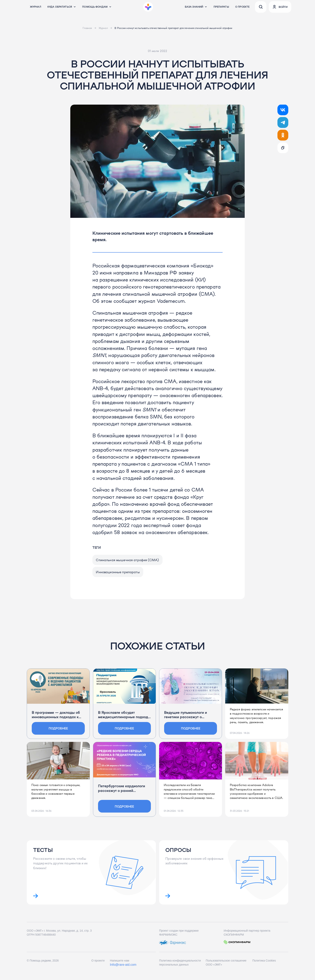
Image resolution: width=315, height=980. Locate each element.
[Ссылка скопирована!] (283, 148)
